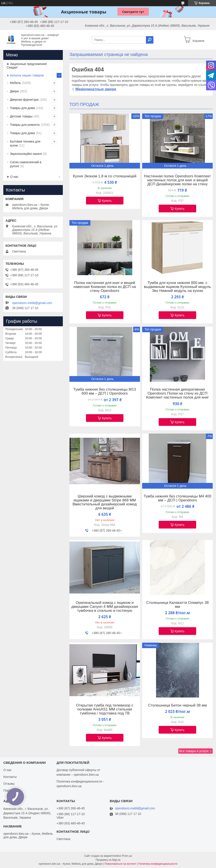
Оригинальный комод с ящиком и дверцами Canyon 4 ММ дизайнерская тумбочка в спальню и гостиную (105, 607)
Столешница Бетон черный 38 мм (178, 705)
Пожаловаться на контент (120, 864)
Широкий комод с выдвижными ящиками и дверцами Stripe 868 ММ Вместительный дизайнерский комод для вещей (105, 502)
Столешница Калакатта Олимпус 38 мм (177, 605)
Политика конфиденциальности (158, 864)
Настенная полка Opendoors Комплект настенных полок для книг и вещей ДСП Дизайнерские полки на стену (177, 180)
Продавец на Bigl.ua (108, 860)
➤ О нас (12, 177)
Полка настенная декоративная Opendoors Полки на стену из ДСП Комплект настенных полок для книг (178, 393)
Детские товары (21, 116)
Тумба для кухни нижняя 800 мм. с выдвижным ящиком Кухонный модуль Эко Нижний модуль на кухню (177, 287)
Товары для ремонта (25, 125)
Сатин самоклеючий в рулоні (26, 164)
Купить (107, 201)
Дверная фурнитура (24, 100)
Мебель (15, 83)
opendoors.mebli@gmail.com (32, 303)
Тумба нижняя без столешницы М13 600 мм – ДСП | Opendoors (105, 391)
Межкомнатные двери (96, 89)
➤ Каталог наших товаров (25, 75)
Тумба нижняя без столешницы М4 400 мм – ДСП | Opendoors (178, 498)
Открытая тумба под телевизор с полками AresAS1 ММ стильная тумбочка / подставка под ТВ (105, 709)
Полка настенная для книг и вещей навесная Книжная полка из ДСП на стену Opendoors (105, 287)
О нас (7, 770)
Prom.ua (127, 856)
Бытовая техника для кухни (25, 143)
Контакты (10, 777)
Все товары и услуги (194, 751)
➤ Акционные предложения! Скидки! (27, 66)
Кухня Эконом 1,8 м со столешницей (105, 176)
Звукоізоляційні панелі (26, 154)
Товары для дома (22, 108)
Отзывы (9, 784)
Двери (14, 91)
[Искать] (150, 40)
